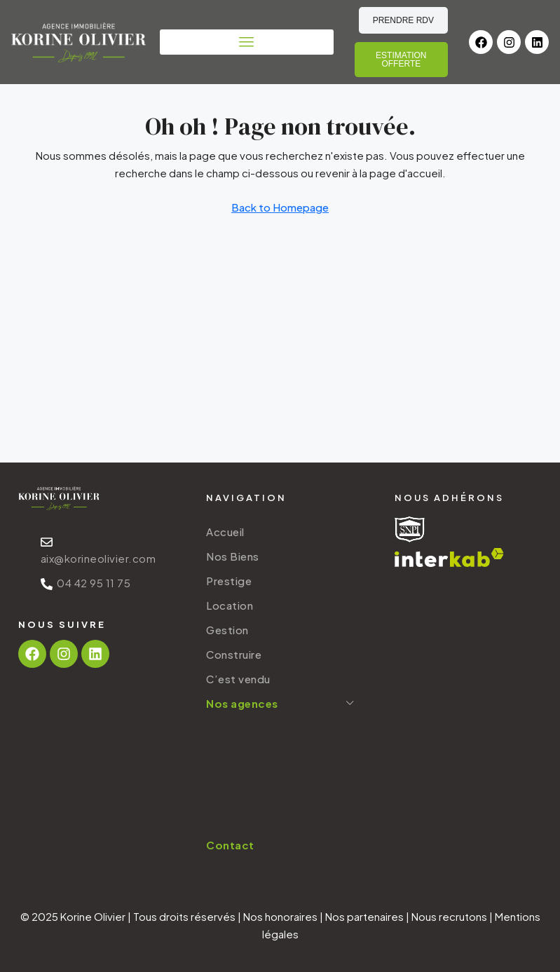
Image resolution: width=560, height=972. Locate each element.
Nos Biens (233, 556)
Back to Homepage (280, 207)
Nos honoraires (280, 916)
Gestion (227, 630)
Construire (234, 654)
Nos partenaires (364, 916)
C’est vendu (238, 679)
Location (230, 605)
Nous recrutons (449, 916)
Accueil (225, 532)
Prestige (229, 581)
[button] (247, 42)
